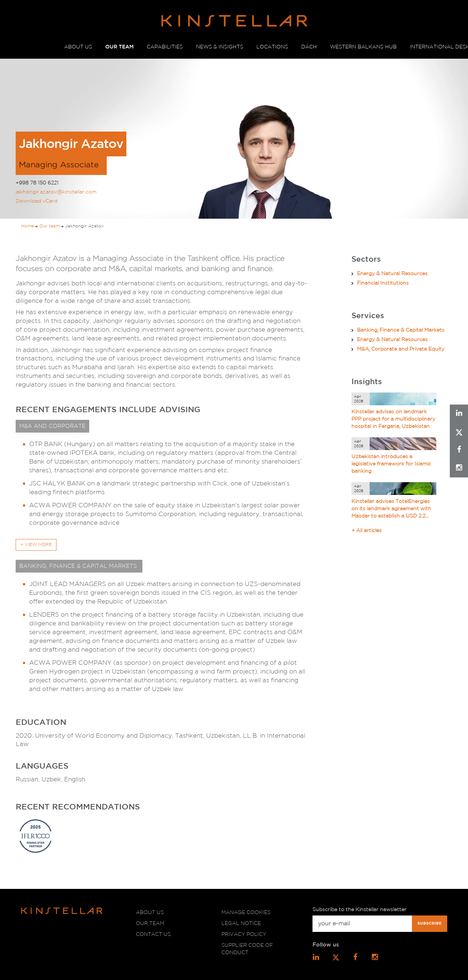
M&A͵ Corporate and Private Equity (401, 349)
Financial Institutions (383, 283)
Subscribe (430, 924)
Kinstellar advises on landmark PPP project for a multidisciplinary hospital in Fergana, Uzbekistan (393, 419)
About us (150, 913)
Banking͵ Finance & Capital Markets (401, 330)
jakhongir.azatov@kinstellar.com (56, 192)
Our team (50, 226)
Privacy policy (244, 934)
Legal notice (241, 924)
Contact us (153, 934)
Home (27, 226)
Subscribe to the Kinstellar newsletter (359, 910)
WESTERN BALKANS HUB (363, 47)
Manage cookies (246, 913)
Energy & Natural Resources (392, 274)
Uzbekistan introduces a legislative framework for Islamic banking (391, 464)
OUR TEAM (119, 47)
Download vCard (37, 201)
